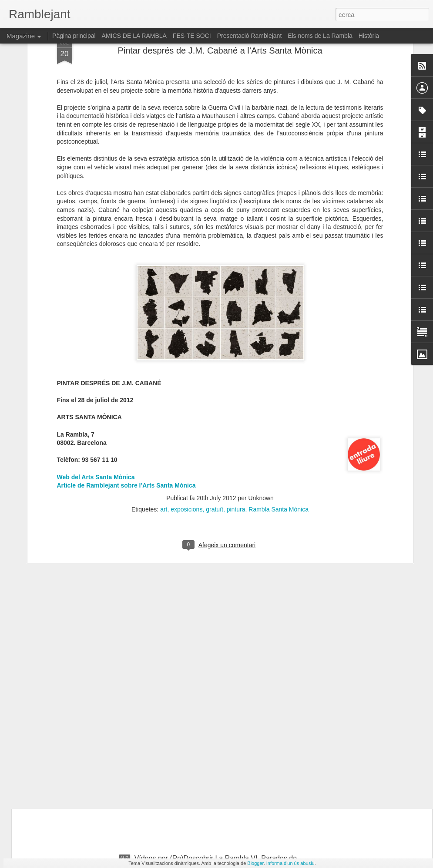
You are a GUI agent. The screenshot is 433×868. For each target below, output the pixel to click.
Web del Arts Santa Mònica (96, 315)
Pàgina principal (74, 36)
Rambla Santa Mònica (279, 347)
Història (369, 36)
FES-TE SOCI (192, 36)
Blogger (255, 863)
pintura (236, 347)
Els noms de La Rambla (320, 36)
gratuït (215, 347)
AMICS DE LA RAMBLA (134, 36)
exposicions (186, 347)
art (164, 347)
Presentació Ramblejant (250, 36)
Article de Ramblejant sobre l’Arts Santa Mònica (126, 323)
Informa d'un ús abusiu (290, 863)
